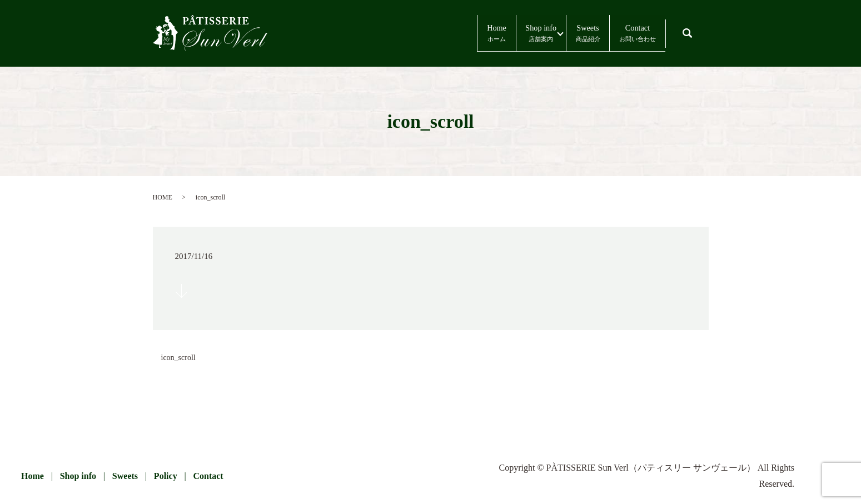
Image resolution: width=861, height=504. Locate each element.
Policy (166, 476)
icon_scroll (178, 358)
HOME (163, 197)
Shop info (478, 34)
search (698, 28)
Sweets (551, 34)
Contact (625, 34)
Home (407, 34)
